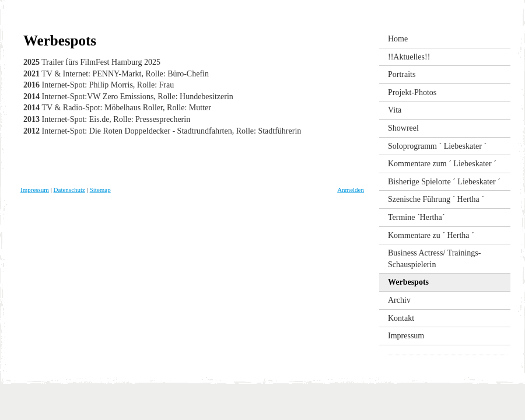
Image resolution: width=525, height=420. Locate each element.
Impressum (35, 190)
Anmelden (351, 190)
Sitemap (100, 190)
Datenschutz (69, 190)
